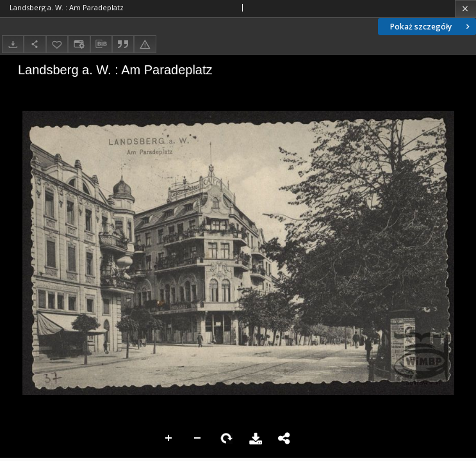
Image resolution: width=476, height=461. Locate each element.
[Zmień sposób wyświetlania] (79, 44)
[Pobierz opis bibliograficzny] (101, 44)
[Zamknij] (465, 9)
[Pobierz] (13, 44)
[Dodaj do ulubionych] (57, 44)
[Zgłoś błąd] (145, 44)
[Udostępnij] (35, 44)
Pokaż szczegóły (431, 27)
